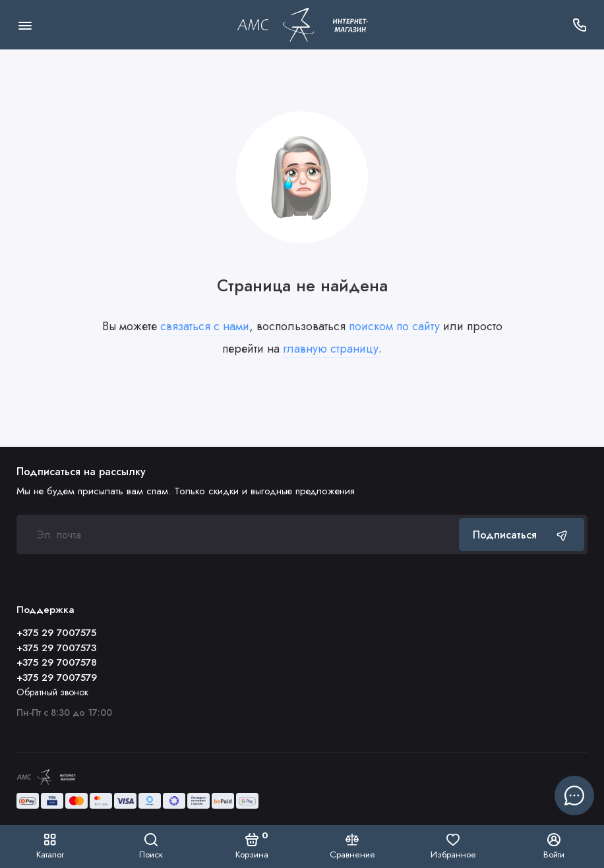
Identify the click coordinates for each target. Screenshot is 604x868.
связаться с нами (205, 326)
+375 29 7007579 (57, 678)
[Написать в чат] (574, 796)
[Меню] (25, 25)
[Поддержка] (579, 25)
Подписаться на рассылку (81, 472)
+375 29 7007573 (56, 648)
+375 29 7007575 (56, 633)
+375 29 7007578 (57, 662)
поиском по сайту (394, 326)
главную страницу (331, 349)
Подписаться (522, 535)
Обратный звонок (52, 692)
